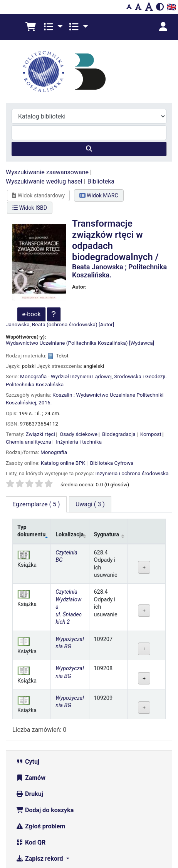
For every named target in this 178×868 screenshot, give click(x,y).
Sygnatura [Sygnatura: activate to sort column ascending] (107, 478)
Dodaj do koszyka (45, 754)
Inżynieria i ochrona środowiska (132, 417)
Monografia (54, 396)
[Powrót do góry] (155, 845)
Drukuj (29, 738)
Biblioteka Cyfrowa (112, 407)
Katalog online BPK (63, 407)
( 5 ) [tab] (36, 448)
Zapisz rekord (40, 802)
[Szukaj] (89, 93)
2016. (45, 346)
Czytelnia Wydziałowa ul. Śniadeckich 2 (69, 551)
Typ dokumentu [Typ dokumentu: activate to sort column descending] (31, 475)
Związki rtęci (40, 378)
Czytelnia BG (66, 500)
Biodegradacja (119, 378)
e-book (31, 258)
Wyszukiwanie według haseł (44, 125)
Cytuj (28, 705)
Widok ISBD (30, 152)
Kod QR (31, 786)
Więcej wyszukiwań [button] (48, 819)
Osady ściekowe (79, 378)
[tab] (90, 448)
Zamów (31, 722)
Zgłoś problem (40, 770)
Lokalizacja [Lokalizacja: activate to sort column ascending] (70, 478)
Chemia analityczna (29, 386)
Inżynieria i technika (79, 386)
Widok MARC (99, 139)
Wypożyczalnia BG (70, 587)
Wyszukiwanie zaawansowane (47, 116)
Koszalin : (64, 339)
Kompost (151, 378)
